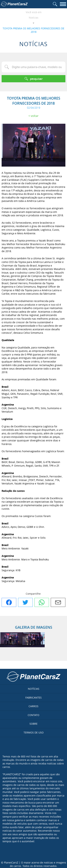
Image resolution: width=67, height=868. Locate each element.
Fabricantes (33, 698)
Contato (33, 715)
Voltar (35, 116)
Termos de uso (34, 732)
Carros (33, 706)
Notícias (34, 18)
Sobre (33, 724)
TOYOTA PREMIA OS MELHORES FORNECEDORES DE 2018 (33, 30)
